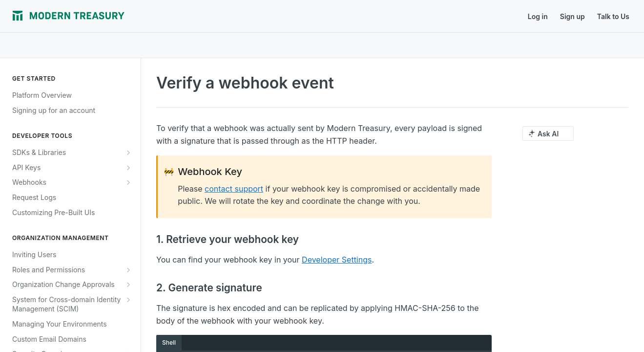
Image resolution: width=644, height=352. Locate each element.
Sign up (572, 16)
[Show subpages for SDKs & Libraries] (128, 153)
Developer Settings (337, 260)
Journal (152, 16)
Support (249, 16)
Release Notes (200, 16)
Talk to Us (613, 16)
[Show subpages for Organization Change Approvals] (128, 285)
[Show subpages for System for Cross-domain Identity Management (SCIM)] (128, 300)
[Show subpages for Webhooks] (128, 182)
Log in (538, 16)
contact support (234, 189)
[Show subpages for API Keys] (128, 168)
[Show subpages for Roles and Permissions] (128, 270)
